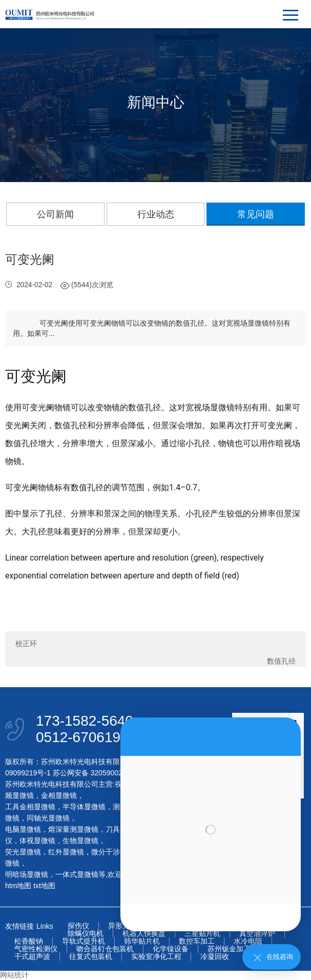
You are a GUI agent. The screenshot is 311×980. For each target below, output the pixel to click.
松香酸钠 (29, 941)
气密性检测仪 (36, 949)
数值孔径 (281, 661)
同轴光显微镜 (48, 818)
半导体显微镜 (84, 807)
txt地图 (44, 886)
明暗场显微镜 (27, 874)
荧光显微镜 (23, 852)
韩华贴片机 (142, 941)
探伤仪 (78, 926)
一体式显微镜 (77, 874)
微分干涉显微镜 (116, 852)
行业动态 (156, 214)
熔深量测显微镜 (73, 829)
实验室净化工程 (156, 957)
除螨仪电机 (86, 934)
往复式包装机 (91, 957)
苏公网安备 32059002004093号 (102, 773)
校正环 (26, 644)
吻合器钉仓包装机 (105, 949)
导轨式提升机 (84, 941)
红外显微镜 (66, 852)
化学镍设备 (171, 949)
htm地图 (18, 886)
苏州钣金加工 (229, 949)
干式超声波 (32, 957)
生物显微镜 (80, 841)
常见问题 (256, 214)
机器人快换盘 (144, 934)
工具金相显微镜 (30, 807)
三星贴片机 (202, 934)
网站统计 (14, 975)
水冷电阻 (248, 941)
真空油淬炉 (257, 934)
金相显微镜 (59, 795)
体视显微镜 (37, 841)
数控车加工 (197, 941)
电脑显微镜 (23, 829)
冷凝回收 (215, 957)
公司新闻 (55, 214)
